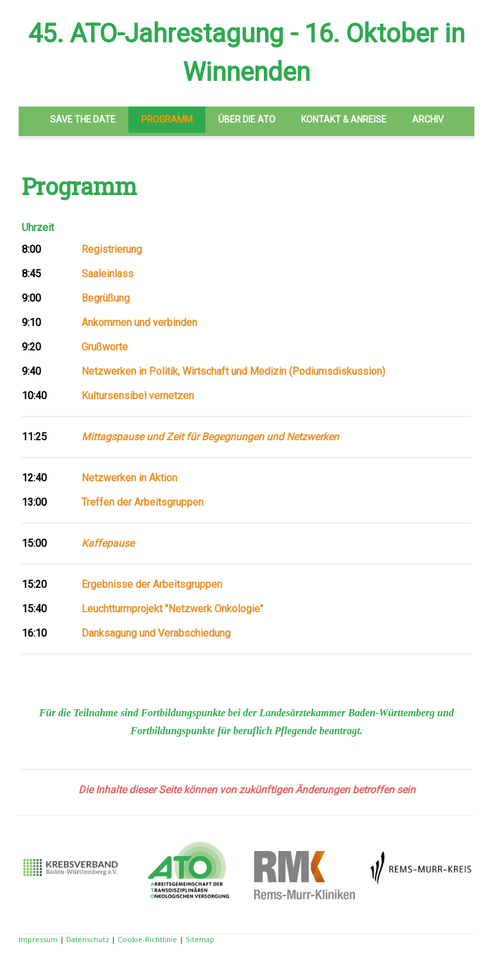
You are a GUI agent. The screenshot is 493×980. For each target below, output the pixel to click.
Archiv (428, 119)
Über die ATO (247, 119)
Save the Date (83, 119)
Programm (167, 119)
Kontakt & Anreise (344, 119)
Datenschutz (88, 939)
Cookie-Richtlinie (147, 939)
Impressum (38, 939)
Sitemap (200, 939)
